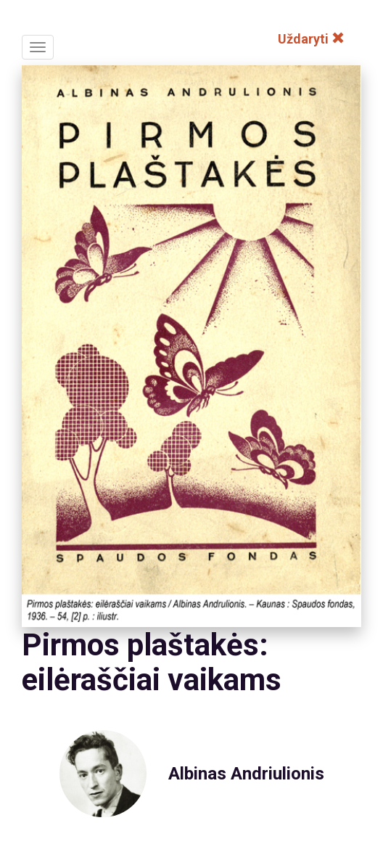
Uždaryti (311, 39)
